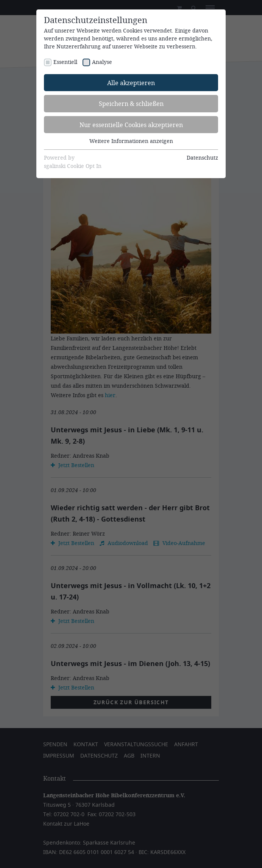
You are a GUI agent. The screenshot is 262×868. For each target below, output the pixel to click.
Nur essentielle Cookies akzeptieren (131, 125)
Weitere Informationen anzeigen (131, 141)
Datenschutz (202, 158)
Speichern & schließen (131, 103)
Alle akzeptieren (131, 83)
